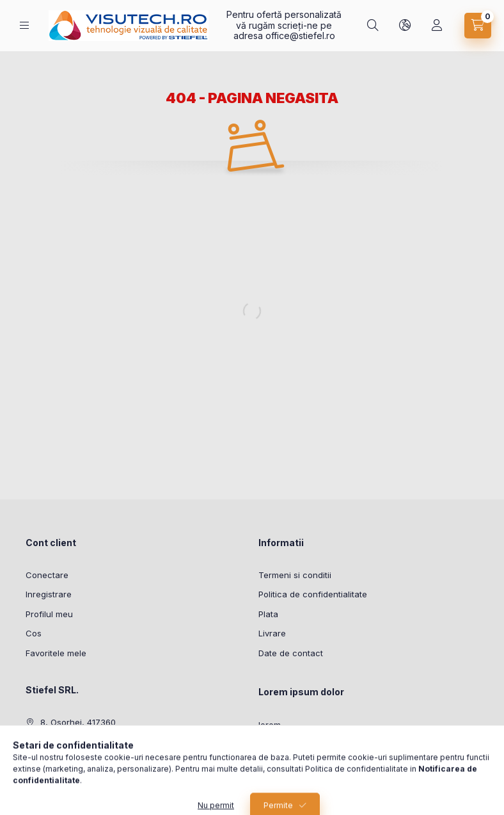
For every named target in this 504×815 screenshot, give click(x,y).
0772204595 (66, 742)
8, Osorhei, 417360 (78, 722)
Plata (268, 614)
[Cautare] (373, 26)
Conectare (47, 575)
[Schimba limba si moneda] (405, 26)
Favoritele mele (56, 653)
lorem (270, 725)
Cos (34, 633)
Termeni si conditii (295, 575)
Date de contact (291, 653)
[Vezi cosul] (478, 26)
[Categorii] (24, 25)
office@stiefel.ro (300, 36)
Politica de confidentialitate (313, 594)
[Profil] (437, 26)
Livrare (272, 633)
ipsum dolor (282, 745)
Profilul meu (49, 614)
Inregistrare (49, 594)
